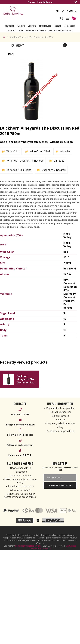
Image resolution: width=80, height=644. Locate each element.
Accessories (70, 26)
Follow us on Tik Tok (20, 455)
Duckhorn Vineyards (32, 161)
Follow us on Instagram (20, 445)
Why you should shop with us (61, 408)
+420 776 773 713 (20, 414)
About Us (11, 30)
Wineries (21, 26)
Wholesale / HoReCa (21, 490)
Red (48, 151)
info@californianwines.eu (20, 425)
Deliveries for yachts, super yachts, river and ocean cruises (20, 495)
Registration (21, 472)
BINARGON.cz (44, 549)
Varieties (32, 26)
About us (61, 419)
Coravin (58, 26)
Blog (21, 30)
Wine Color (10, 26)
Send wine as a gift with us (61, 30)
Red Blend (25, 170)
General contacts (61, 416)
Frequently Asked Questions (61, 423)
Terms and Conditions (21, 476)
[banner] (21, 10)
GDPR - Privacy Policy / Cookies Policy (21, 481)
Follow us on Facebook (20, 435)
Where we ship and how (36, 30)
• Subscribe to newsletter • (60, 485)
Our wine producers (61, 412)
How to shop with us (21, 468)
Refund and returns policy (21, 486)
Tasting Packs (45, 26)
